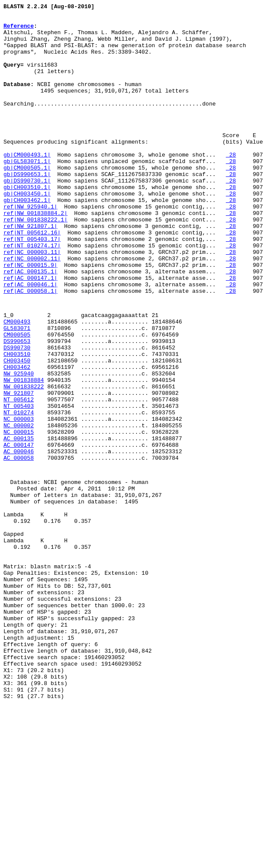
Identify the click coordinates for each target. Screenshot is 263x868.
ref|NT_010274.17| (32, 293)
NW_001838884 (24, 452)
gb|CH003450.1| (27, 231)
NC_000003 (19, 499)
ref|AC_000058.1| (30, 348)
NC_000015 (19, 515)
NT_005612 (19, 476)
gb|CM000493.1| (27, 184)
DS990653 (17, 406)
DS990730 (17, 413)
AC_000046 (19, 538)
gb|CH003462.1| (27, 239)
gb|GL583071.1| (27, 192)
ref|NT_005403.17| (32, 285)
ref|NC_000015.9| (30, 317)
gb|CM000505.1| (27, 200)
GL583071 (17, 390)
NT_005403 (19, 484)
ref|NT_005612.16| (32, 278)
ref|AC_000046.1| (30, 340)
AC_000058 (19, 546)
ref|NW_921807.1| (30, 270)
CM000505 (17, 398)
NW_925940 (19, 445)
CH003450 (17, 429)
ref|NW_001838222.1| (35, 262)
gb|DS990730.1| (27, 215)
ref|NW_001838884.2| (35, 254)
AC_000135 (19, 522)
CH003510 (17, 421)
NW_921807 (19, 468)
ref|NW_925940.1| (30, 247)
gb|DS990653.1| (27, 208)
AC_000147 (19, 530)
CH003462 (17, 437)
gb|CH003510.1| (27, 223)
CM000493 (17, 382)
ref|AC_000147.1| (30, 332)
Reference (19, 31)
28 (231, 184)
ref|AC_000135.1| (30, 324)
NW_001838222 (24, 460)
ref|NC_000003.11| (32, 301)
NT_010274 (19, 491)
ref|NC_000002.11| (32, 309)
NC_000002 (19, 507)
